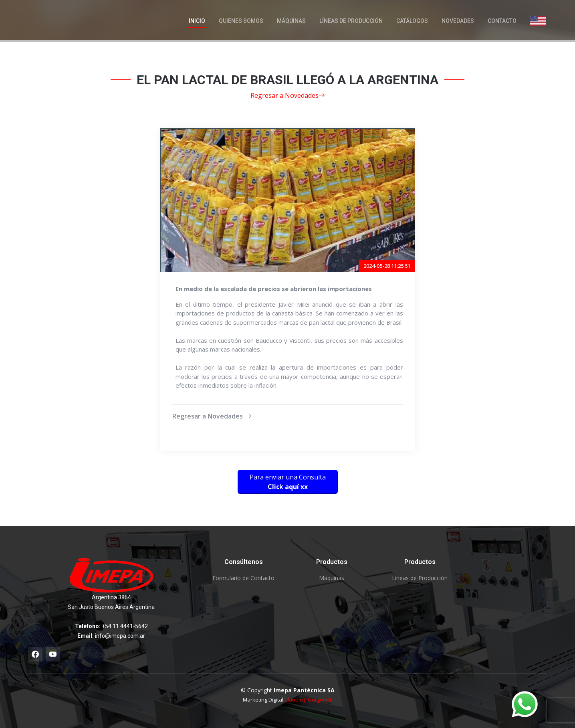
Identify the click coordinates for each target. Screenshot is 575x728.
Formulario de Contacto (243, 578)
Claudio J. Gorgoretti (309, 700)
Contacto (502, 21)
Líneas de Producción (351, 21)
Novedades (458, 21)
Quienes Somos (241, 21)
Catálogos (412, 21)
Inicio (197, 21)
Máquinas (291, 21)
